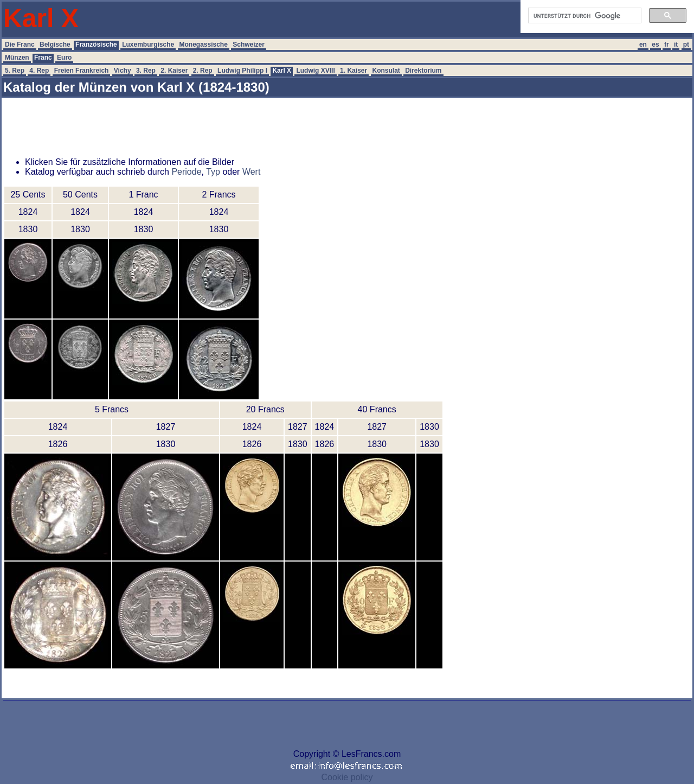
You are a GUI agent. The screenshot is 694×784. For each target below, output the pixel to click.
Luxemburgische (148, 44)
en (643, 44)
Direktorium (423, 71)
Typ (213, 172)
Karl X (282, 71)
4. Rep (39, 71)
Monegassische (204, 44)
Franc (43, 58)
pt (686, 44)
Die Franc (20, 44)
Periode (186, 172)
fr (667, 44)
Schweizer (249, 44)
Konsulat (386, 71)
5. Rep (15, 71)
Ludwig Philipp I (242, 71)
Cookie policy (347, 777)
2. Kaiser (174, 71)
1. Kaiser (354, 71)
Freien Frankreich (82, 71)
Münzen (17, 58)
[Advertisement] (329, 124)
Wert (251, 172)
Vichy (123, 71)
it (676, 44)
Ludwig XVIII (315, 71)
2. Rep (203, 71)
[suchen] (584, 16)
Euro (64, 58)
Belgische (55, 44)
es (655, 44)
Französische (96, 44)
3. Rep (146, 71)
